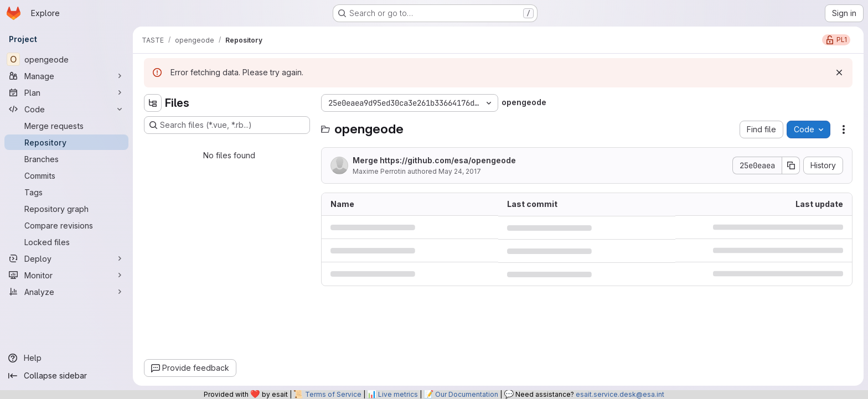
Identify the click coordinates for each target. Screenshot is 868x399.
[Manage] (66, 76)
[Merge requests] (66, 126)
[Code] (66, 109)
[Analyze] (66, 292)
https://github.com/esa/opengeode (448, 160)
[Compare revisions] (66, 225)
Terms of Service (333, 394)
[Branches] (66, 159)
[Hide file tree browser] (153, 103)
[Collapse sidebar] (66, 376)
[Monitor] (66, 275)
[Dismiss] (839, 72)
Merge (434, 160)
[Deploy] (66, 258)
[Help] (66, 358)
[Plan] (66, 92)
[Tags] (66, 192)
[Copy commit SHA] (791, 165)
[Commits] (66, 175)
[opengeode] (66, 59)
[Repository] (66, 142)
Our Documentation (467, 394)
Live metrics (398, 394)
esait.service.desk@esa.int (620, 394)
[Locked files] (66, 242)
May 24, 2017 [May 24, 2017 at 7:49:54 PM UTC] (460, 171)
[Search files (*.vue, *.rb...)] (227, 125)
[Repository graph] (66, 209)
